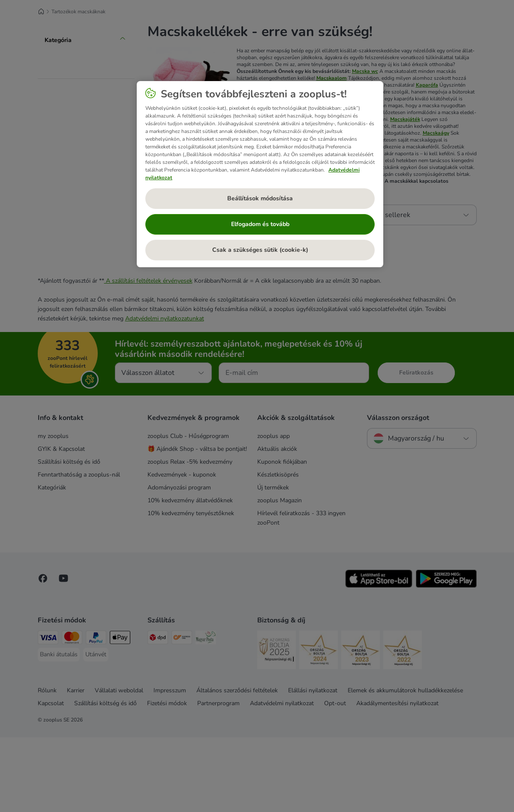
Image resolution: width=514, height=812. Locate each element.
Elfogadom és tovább (260, 224)
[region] (260, 174)
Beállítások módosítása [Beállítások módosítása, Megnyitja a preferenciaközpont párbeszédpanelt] (260, 198)
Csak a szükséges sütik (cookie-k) (260, 250)
